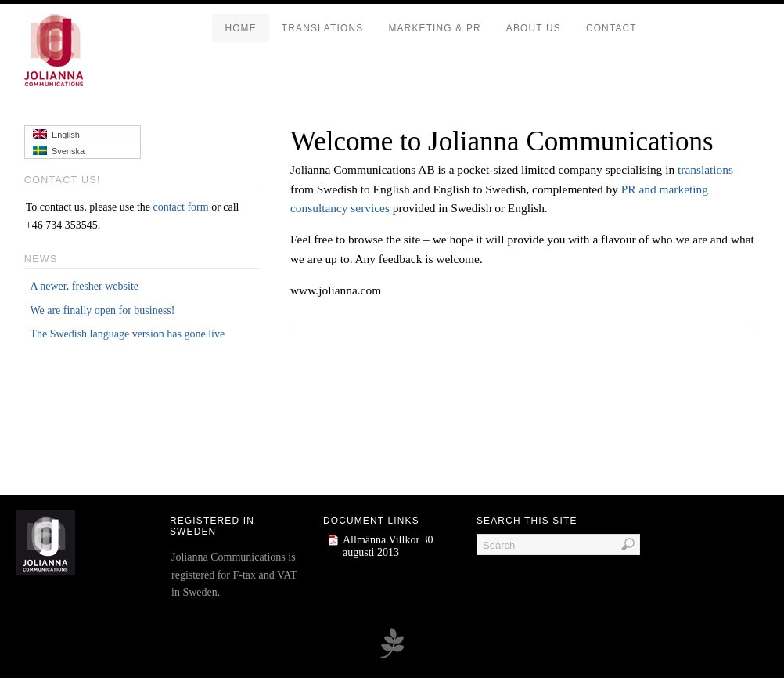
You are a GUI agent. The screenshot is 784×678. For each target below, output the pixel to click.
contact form (181, 207)
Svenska (59, 151)
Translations (323, 28)
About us (534, 28)
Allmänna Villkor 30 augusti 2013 (388, 546)
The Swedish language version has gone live (127, 334)
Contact (611, 28)
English (56, 134)
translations (705, 169)
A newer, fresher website (84, 286)
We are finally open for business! (102, 310)
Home (240, 28)
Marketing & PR (434, 28)
